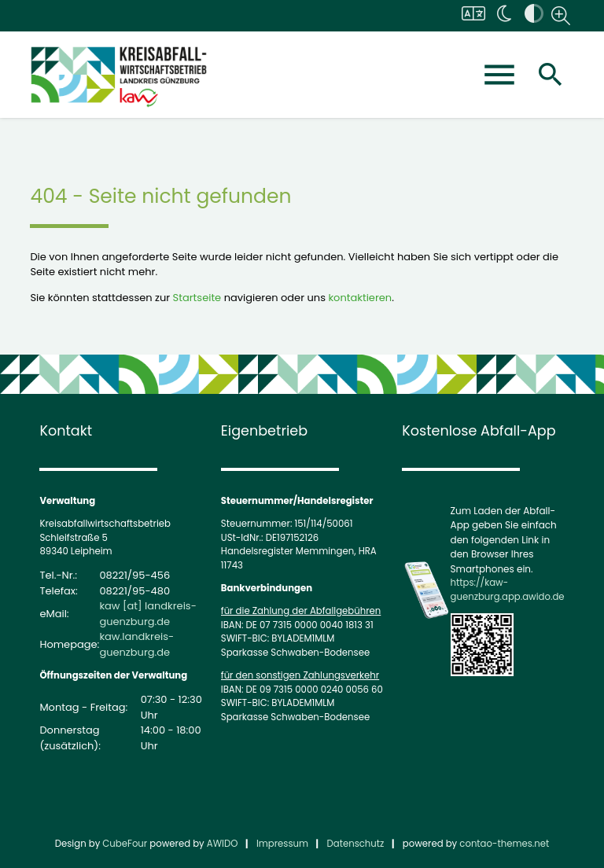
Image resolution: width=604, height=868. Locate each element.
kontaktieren (360, 298)
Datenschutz (356, 844)
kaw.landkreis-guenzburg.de (136, 644)
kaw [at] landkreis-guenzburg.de (147, 614)
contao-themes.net (504, 844)
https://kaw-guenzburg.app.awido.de (508, 590)
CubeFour (125, 844)
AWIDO (223, 844)
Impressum (282, 844)
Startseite (197, 298)
